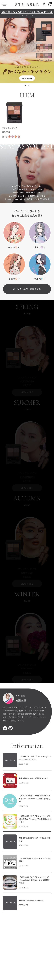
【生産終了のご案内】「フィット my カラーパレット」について (27, 13)
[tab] (26, 86)
